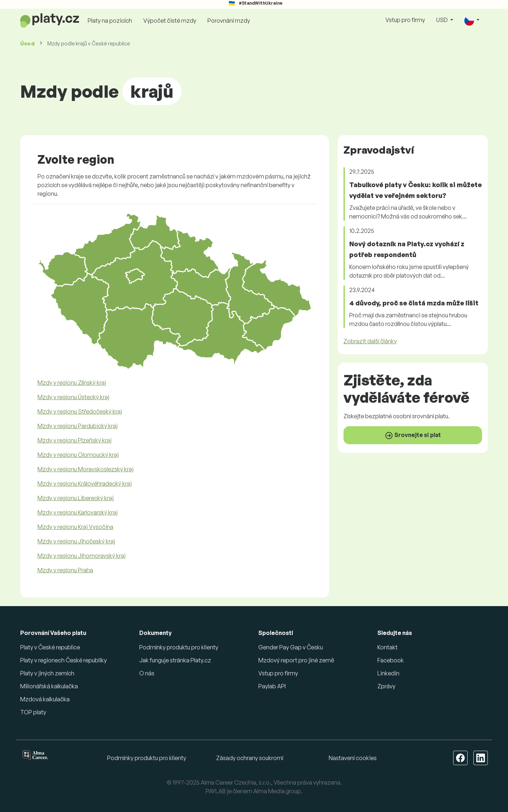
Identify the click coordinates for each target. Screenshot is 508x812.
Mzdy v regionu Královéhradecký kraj (85, 484)
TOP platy (33, 712)
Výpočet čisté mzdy (170, 21)
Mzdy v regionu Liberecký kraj (76, 498)
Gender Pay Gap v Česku (291, 647)
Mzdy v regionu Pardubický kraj (78, 426)
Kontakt (387, 647)
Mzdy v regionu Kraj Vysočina (75, 527)
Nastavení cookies (353, 758)
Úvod (28, 43)
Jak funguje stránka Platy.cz (175, 660)
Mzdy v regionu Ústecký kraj (73, 397)
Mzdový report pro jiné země (296, 660)
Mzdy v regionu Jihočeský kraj (76, 541)
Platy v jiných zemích (47, 673)
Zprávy (386, 686)
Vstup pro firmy (405, 20)
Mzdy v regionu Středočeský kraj (80, 411)
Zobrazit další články (370, 341)
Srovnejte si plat (413, 436)
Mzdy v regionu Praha (65, 570)
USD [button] (443, 20)
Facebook (391, 660)
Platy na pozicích (110, 21)
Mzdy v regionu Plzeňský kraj (75, 440)
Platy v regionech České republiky (63, 660)
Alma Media (269, 791)
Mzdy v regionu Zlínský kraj (72, 383)
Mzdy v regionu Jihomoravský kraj (82, 556)
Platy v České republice (50, 647)
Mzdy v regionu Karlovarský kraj (78, 512)
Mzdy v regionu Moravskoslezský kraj (86, 469)
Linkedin (388, 673)
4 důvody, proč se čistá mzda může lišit (414, 303)
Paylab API (272, 686)
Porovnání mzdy (229, 21)
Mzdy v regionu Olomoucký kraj (78, 455)
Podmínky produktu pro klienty (179, 647)
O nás (147, 673)
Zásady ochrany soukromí (250, 758)
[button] (472, 20)
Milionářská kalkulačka (49, 686)
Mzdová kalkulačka (45, 699)
